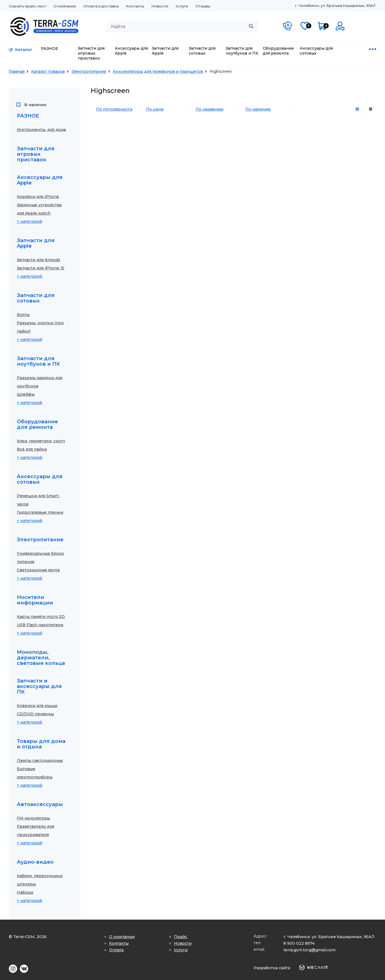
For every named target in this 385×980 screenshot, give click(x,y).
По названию (210, 109)
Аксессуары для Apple (131, 51)
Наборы (25, 892)
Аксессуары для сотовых (316, 51)
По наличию (258, 109)
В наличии (35, 105)
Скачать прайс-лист (27, 6)
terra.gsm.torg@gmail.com (310, 950)
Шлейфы (26, 394)
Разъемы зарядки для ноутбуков (40, 382)
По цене (155, 109)
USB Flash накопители (40, 625)
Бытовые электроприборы (35, 773)
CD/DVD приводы (35, 714)
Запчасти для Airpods (38, 260)
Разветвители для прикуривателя (35, 831)
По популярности (114, 109)
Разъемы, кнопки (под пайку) (40, 327)
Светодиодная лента (38, 570)
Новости (160, 6)
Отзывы (203, 6)
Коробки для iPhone (38, 197)
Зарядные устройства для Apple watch (39, 209)
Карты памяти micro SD (41, 617)
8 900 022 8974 (299, 943)
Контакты (135, 6)
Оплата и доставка (101, 6)
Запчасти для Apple (165, 51)
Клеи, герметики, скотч (41, 441)
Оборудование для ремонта (278, 51)
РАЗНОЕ (50, 49)
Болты (23, 315)
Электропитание (89, 71)
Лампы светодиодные (40, 761)
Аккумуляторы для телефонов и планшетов (158, 71)
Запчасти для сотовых (202, 51)
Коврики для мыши (37, 706)
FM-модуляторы (33, 818)
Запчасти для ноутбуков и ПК (242, 51)
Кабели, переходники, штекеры (40, 880)
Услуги (182, 6)
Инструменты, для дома (41, 130)
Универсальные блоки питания (40, 558)
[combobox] (182, 26)
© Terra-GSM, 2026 (28, 937)
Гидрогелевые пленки (40, 512)
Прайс (180, 937)
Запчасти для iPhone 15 (41, 268)
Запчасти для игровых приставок (91, 53)
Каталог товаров (48, 71)
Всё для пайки (32, 449)
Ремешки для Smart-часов (38, 500)
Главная (17, 71)
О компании (65, 6)
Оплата (116, 950)
